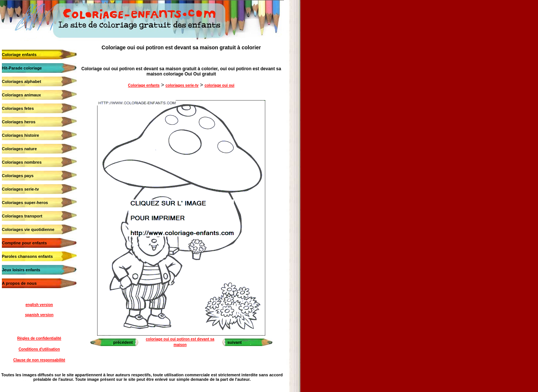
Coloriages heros (19, 122)
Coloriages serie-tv (20, 189)
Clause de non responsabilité (39, 360)
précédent (123, 342)
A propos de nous (19, 283)
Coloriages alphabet (21, 81)
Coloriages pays (18, 176)
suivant (235, 342)
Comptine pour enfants (24, 243)
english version (39, 305)
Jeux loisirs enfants (21, 270)
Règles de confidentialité (39, 338)
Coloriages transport (22, 216)
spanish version (39, 315)
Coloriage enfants (19, 55)
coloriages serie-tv (182, 85)
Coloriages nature (19, 149)
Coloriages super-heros (25, 203)
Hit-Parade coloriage (22, 68)
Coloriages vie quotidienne (28, 229)
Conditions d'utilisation (39, 349)
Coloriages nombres (22, 162)
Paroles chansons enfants (27, 256)
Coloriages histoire (21, 135)
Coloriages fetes (18, 108)
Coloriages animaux (21, 95)
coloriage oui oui (219, 85)
